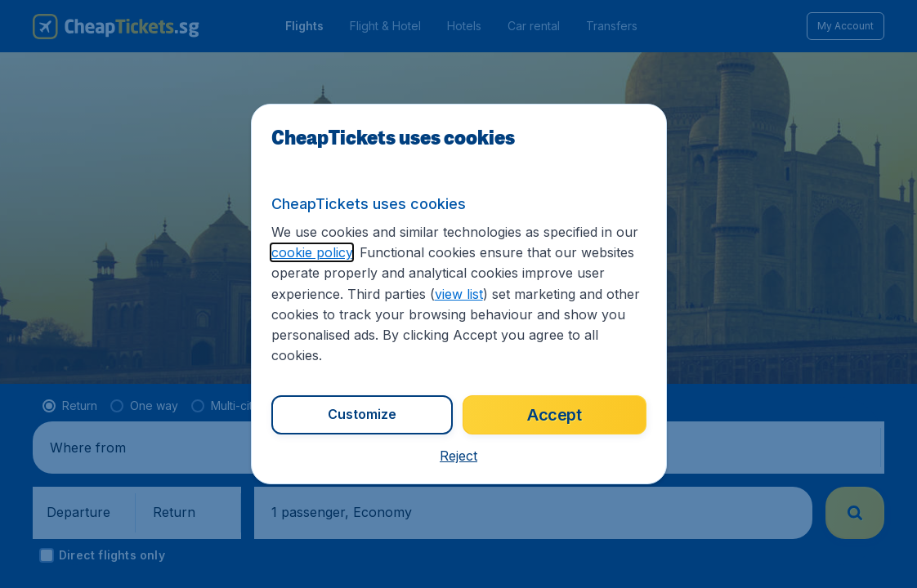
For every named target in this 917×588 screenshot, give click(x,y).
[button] (458, 456)
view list (459, 294)
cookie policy (312, 252)
